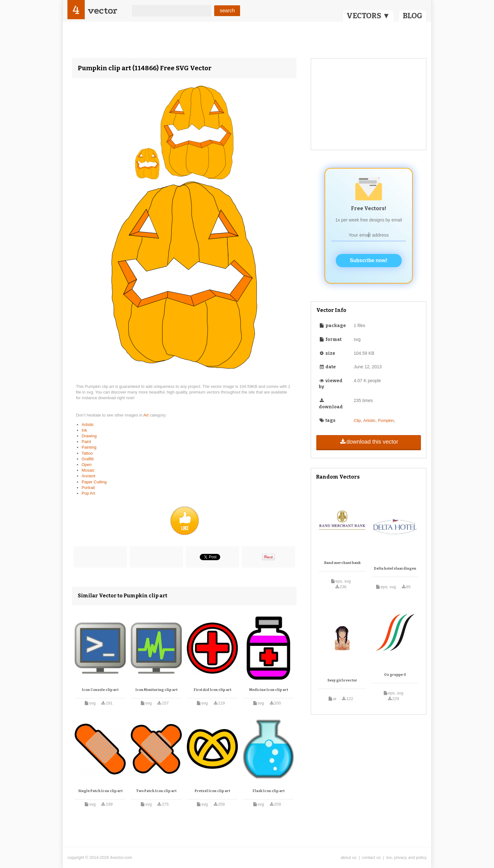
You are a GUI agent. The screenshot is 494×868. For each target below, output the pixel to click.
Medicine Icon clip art (269, 690)
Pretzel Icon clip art (212, 791)
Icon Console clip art (100, 690)
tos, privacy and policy (406, 857)
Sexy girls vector (342, 680)
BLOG (413, 16)
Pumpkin (386, 420)
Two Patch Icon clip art (156, 791)
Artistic (88, 425)
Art (146, 415)
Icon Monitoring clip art (156, 690)
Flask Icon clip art (269, 791)
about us (348, 857)
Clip (357, 420)
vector (102, 11)
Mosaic (88, 470)
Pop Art (88, 493)
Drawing (89, 436)
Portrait (88, 488)
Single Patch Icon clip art (100, 791)
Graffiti (88, 459)
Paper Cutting (94, 482)
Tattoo (87, 453)
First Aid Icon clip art (213, 690)
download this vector (368, 442)
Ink (84, 430)
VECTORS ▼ (368, 16)
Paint (86, 442)
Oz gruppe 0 (395, 675)
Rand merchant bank (342, 563)
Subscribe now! (369, 260)
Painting (89, 447)
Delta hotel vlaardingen (395, 569)
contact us (371, 857)
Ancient (88, 476)
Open (87, 465)
